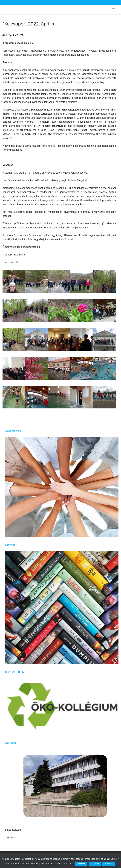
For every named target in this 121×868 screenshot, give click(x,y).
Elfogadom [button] (81, 864)
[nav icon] (113, 10)
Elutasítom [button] (95, 864)
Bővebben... (108, 864)
